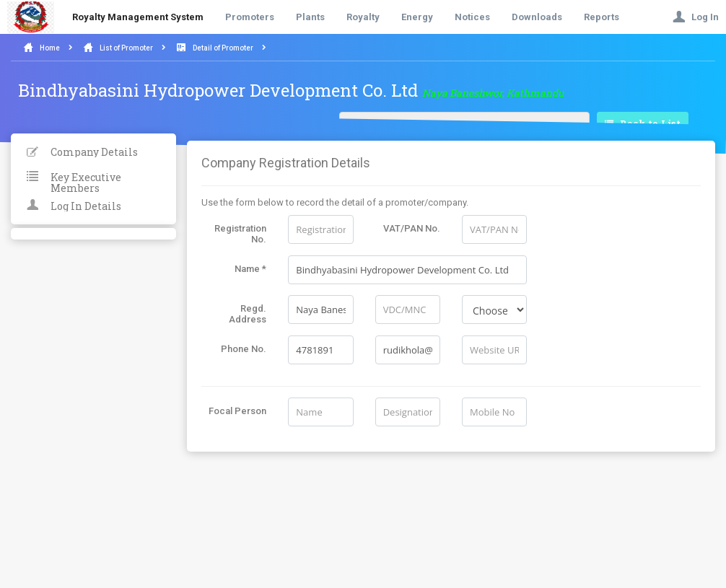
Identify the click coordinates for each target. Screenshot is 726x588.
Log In (696, 17)
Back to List (643, 124)
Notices (472, 17)
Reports (602, 17)
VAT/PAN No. (412, 228)
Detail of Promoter (223, 48)
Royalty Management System (138, 17)
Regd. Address (248, 314)
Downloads (537, 17)
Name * (250, 269)
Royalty (363, 17)
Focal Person (237, 411)
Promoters (250, 17)
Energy (417, 17)
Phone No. (244, 349)
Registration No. (240, 234)
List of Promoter (126, 48)
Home (50, 48)
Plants (310, 17)
